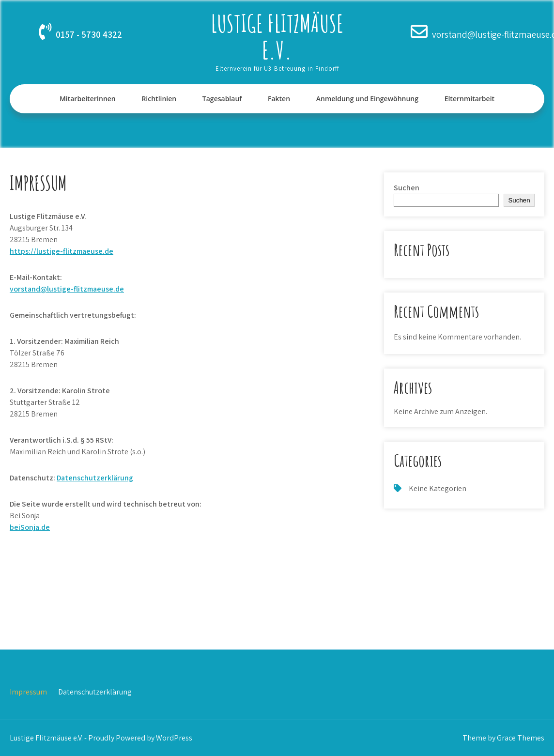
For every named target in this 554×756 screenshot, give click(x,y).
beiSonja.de (30, 527)
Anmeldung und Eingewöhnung (367, 99)
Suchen (407, 188)
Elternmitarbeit (469, 99)
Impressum (28, 692)
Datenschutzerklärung (95, 478)
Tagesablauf (222, 99)
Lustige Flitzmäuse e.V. (277, 36)
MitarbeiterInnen (88, 99)
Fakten (279, 99)
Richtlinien (159, 99)
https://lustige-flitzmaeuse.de (62, 251)
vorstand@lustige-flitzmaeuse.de (67, 289)
